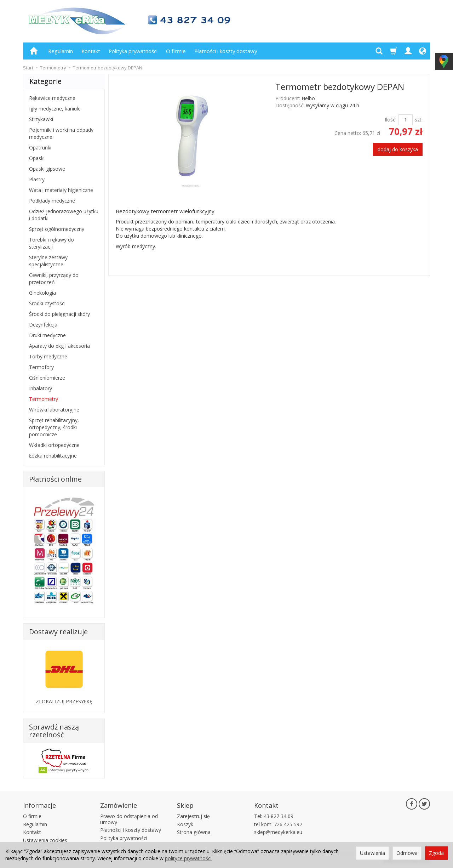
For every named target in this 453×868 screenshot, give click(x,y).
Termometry (44, 399)
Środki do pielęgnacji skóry (59, 314)
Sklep (185, 805)
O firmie (176, 51)
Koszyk (185, 824)
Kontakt (91, 51)
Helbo (308, 98)
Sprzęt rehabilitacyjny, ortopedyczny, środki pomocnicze (54, 427)
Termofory (41, 367)
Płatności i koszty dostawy (226, 51)
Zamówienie (119, 805)
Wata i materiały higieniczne (61, 190)
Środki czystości (47, 303)
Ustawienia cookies (45, 840)
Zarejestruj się (193, 816)
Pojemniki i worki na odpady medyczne (61, 133)
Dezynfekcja (43, 325)
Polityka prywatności (133, 51)
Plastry (37, 179)
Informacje (39, 805)
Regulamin (61, 51)
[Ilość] (406, 120)
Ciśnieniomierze (47, 378)
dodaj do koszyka (398, 149)
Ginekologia (42, 293)
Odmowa (407, 853)
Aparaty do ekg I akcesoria (59, 346)
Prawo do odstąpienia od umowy (129, 819)
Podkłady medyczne (52, 201)
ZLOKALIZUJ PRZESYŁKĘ (64, 701)
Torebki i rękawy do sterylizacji (51, 243)
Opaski (37, 158)
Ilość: (391, 120)
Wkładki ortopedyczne (54, 445)
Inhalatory (41, 388)
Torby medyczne (48, 356)
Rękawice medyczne (52, 98)
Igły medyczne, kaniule (55, 109)
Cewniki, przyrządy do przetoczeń (54, 279)
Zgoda (436, 853)
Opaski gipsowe (47, 169)
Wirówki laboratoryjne (54, 410)
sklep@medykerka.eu (278, 832)
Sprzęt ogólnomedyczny (57, 229)
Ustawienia (372, 853)
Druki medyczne (47, 335)
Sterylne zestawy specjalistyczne (48, 261)
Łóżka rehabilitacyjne (53, 456)
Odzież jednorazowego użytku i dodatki (64, 215)
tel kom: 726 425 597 (278, 824)
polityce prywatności (188, 858)
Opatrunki (40, 147)
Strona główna (194, 832)
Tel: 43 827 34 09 (274, 816)
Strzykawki (41, 119)
